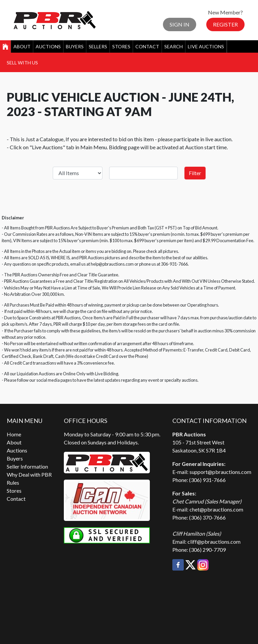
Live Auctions (206, 46)
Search (174, 46)
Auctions (48, 46)
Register (225, 24)
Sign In (180, 24)
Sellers (98, 46)
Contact (147, 46)
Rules (13, 482)
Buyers (75, 46)
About (22, 46)
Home (14, 434)
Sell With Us (22, 63)
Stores (121, 46)
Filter (195, 173)
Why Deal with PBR (29, 474)
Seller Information (27, 466)
